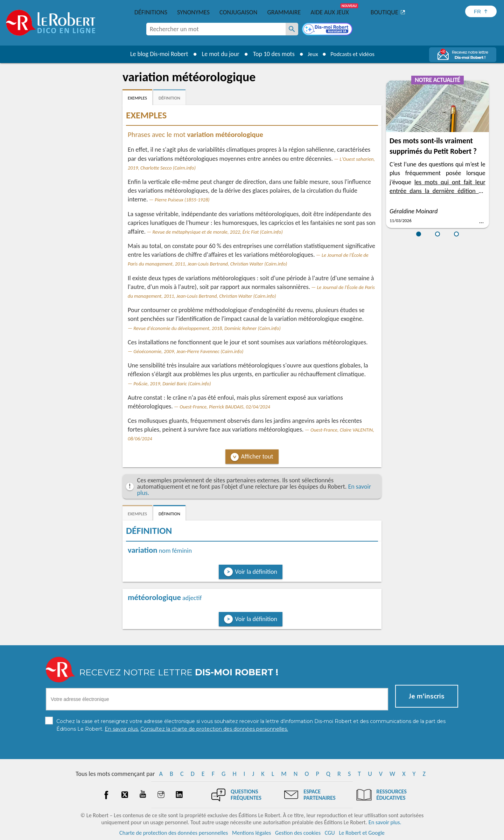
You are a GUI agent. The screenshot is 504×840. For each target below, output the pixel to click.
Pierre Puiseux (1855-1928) (182, 200)
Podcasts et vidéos (353, 54)
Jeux (311, 54)
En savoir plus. (385, 822)
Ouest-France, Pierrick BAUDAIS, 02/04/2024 (225, 407)
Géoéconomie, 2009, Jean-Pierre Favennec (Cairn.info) (188, 351)
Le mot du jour (218, 54)
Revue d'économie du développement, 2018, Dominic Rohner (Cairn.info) (207, 328)
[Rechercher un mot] (292, 29)
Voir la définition (256, 572)
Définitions (151, 12)
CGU (330, 833)
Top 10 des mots (271, 54)
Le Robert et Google (362, 833)
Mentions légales (251, 833)
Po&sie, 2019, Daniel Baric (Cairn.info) (172, 384)
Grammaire (284, 12)
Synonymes (193, 12)
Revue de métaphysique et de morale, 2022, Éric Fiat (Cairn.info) (218, 232)
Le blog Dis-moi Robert (156, 54)
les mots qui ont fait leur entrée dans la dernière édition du (437, 191)
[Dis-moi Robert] (328, 30)
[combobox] (216, 29)
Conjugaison (238, 12)
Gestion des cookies (298, 833)
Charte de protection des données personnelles (174, 833)
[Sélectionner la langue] (481, 11)
